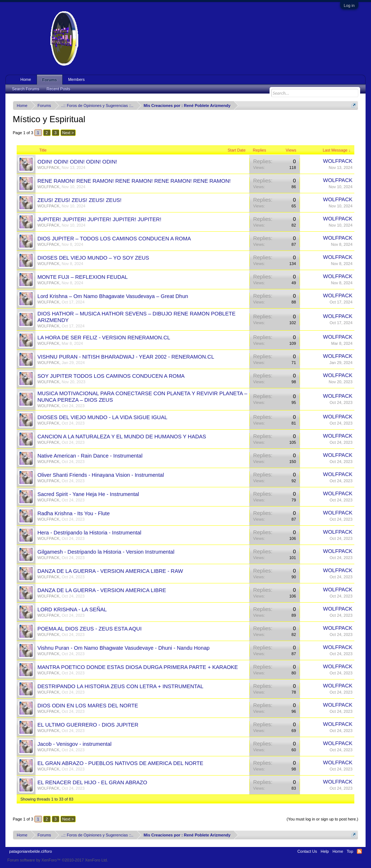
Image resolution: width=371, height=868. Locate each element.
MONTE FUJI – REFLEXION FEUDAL (82, 277)
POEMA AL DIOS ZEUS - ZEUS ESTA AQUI (89, 629)
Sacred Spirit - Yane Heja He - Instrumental (88, 494)
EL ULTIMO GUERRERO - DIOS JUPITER (88, 725)
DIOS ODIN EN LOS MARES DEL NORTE (88, 706)
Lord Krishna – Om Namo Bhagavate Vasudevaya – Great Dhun (113, 296)
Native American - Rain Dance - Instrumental (90, 456)
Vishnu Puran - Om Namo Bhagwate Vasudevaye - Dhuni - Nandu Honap (123, 648)
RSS (359, 851)
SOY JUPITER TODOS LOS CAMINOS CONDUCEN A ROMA (111, 376)
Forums (50, 80)
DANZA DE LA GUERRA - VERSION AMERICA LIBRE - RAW (110, 571)
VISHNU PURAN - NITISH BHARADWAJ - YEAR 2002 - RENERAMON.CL (126, 357)
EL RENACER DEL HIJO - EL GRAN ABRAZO (92, 782)
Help (325, 851)
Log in (349, 5)
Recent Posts (58, 89)
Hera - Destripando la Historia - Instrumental (89, 533)
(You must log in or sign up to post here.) (322, 819)
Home (26, 79)
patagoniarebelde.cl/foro (30, 851)
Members (76, 79)
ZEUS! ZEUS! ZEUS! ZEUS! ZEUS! (79, 200)
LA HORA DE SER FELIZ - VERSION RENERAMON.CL (104, 338)
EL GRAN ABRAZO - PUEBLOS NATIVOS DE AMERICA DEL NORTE (120, 763)
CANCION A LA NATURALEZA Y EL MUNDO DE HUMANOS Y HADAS (122, 437)
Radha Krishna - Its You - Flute (74, 513)
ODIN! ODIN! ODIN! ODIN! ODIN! (77, 162)
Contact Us (307, 851)
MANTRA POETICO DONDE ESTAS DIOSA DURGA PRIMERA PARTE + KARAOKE (137, 667)
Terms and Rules (349, 860)
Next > (68, 133)
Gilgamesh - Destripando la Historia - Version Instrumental (106, 552)
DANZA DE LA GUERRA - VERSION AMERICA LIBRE (102, 590)
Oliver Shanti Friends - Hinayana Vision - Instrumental (101, 475)
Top (350, 851)
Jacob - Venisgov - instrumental (74, 744)
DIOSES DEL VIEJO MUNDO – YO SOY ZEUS (93, 258)
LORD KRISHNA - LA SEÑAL (72, 609)
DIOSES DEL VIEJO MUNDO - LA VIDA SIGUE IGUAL (102, 417)
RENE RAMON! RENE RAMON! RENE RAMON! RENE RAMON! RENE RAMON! (134, 181)
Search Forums (26, 89)
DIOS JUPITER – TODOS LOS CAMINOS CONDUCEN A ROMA (114, 239)
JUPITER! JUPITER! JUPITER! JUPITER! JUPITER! (99, 219)
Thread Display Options (186, 810)
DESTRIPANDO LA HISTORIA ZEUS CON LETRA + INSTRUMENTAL (120, 686)
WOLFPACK (48, 168)
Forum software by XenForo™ (58, 860)
